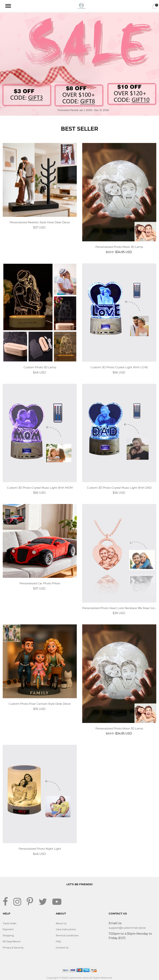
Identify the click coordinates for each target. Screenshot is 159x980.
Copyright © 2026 (57, 978)
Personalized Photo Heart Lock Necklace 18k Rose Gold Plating (119, 608)
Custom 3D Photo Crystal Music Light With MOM (40, 488)
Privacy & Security (13, 948)
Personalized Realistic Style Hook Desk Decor (40, 222)
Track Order (10, 923)
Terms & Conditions (67, 935)
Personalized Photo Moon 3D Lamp (119, 247)
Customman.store (78, 978)
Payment (8, 929)
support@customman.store (127, 928)
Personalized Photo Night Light (40, 849)
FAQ (58, 941)
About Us (61, 923)
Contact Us (62, 948)
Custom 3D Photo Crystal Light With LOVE (119, 367)
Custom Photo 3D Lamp (40, 367)
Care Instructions (66, 929)
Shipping (8, 935)
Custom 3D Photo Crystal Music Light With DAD (119, 488)
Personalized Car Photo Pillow (40, 583)
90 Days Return (12, 941)
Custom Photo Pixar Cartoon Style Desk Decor (40, 704)
